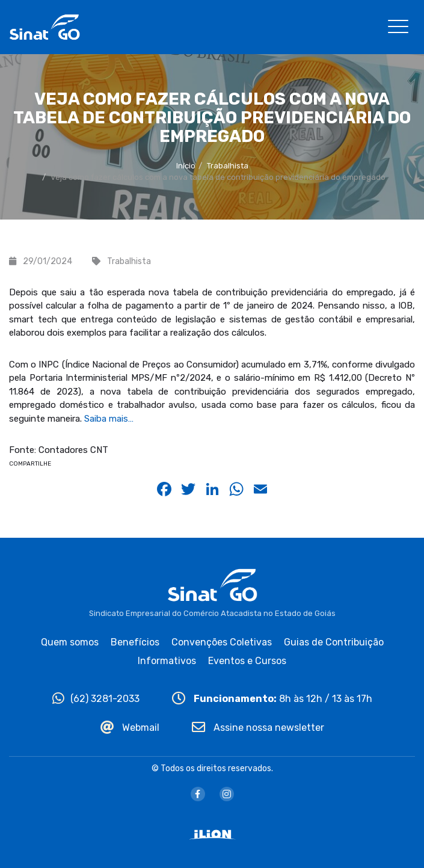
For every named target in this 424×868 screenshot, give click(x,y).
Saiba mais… (109, 419)
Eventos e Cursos (247, 661)
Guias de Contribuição (334, 642)
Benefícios (135, 642)
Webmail (130, 728)
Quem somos (70, 642)
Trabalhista (228, 166)
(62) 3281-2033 (96, 699)
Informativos (167, 661)
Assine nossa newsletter (258, 728)
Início (186, 166)
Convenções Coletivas (222, 642)
